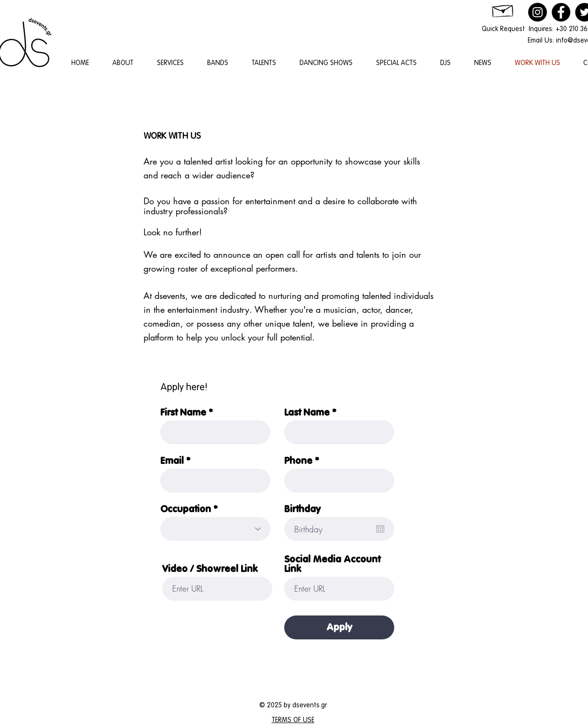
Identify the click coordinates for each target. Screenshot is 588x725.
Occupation (186, 509)
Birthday (302, 509)
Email (172, 461)
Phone (298, 461)
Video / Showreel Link (210, 569)
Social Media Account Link (332, 564)
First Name (183, 413)
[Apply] (339, 627)
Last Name (307, 413)
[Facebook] (561, 12)
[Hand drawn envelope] (503, 9)
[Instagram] (538, 12)
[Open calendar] (380, 529)
